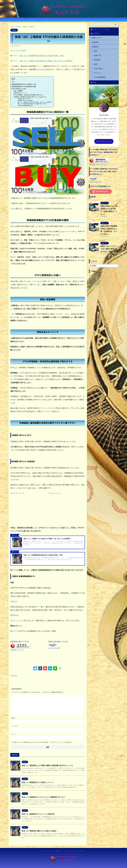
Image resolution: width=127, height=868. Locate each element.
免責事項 (32, 20)
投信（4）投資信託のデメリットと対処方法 (37, 814)
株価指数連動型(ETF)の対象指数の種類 (24, 87)
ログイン (92, 260)
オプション (97, 66)
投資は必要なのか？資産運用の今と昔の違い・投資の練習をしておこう (109, 199)
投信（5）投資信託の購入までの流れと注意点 (38, 831)
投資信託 (15, 676)
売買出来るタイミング (20, 93)
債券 (95, 59)
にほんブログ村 (54, 648)
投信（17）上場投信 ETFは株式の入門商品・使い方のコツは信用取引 (46, 61)
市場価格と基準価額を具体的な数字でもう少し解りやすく (30, 97)
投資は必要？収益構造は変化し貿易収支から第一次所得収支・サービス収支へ (109, 216)
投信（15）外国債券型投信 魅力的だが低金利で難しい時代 (42, 56)
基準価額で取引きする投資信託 (25, 100)
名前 (14, 718)
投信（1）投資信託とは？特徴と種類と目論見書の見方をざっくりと (46, 765)
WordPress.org (94, 268)
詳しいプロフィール (104, 132)
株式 (95, 50)
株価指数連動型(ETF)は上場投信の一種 (24, 84)
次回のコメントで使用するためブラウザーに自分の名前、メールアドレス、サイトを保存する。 (43, 742)
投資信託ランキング (17, 650)
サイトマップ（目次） (16, 20)
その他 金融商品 (99, 69)
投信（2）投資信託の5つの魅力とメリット (37, 782)
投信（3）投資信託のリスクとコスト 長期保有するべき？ (42, 797)
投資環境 (95, 42)
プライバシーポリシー (48, 20)
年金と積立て (98, 62)
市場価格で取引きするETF (24, 99)
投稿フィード (93, 263)
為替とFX (97, 53)
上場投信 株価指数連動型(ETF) (25, 105)
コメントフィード (95, 265)
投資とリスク (96, 38)
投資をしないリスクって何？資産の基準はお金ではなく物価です (109, 233)
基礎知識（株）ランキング (97, 154)
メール (14, 726)
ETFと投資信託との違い (19, 89)
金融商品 (95, 46)
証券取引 (95, 34)
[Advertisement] (29, 509)
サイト (13, 734)
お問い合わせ (64, 20)
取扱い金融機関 (18, 91)
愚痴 (94, 73)
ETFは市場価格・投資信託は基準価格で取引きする (28, 95)
